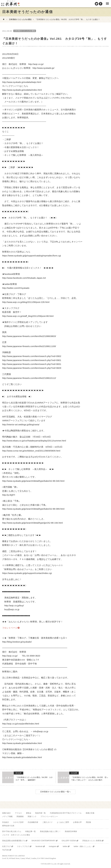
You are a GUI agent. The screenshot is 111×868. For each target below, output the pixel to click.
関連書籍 (20, 816)
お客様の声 (77, 822)
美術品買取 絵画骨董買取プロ (14, 841)
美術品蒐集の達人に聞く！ (50, 831)
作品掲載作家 (33, 822)
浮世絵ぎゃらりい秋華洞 (92, 841)
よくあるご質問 (63, 822)
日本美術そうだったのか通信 (20, 19)
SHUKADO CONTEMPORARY (43, 841)
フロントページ (10, 628)
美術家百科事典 (71, 831)
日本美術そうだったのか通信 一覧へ (55, 792)
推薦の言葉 (90, 813)
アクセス (18, 813)
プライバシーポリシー (49, 816)
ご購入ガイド (47, 822)
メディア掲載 (7, 816)
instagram (53, 846)
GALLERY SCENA (69, 841)
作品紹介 (6, 822)
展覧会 (29, 813)
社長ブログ (7, 846)
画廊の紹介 (7, 813)
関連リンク (32, 816)
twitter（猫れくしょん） (83, 846)
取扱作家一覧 (40, 813)
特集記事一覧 (30, 831)
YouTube (6, 850)
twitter (65, 846)
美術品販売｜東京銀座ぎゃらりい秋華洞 (10, 4)
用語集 (88, 822)
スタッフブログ (23, 846)
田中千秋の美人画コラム (12, 831)
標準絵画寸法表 (8, 826)
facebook (39, 846)
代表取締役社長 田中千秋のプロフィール (66, 813)
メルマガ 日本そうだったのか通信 (16, 835)
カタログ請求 (18, 822)
